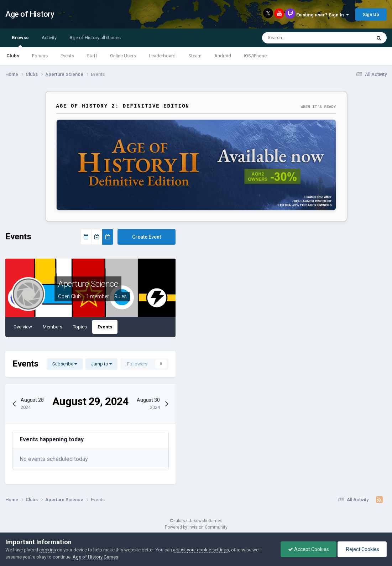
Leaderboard (162, 56)
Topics (80, 327)
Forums (40, 56)
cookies (48, 550)
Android (223, 56)
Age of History (30, 14)
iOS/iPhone (255, 56)
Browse (20, 41)
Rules (121, 296)
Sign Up (371, 14)
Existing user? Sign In (323, 15)
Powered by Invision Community (196, 527)
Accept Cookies (309, 549)
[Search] (296, 38)
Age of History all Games (95, 38)
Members (53, 327)
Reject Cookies (362, 549)
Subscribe (65, 364)
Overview (23, 327)
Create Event (147, 237)
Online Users (123, 56)
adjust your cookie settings (201, 550)
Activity (49, 38)
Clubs (13, 56)
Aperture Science (88, 284)
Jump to (101, 364)
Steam (195, 56)
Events (67, 56)
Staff (92, 56)
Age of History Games (95, 557)
